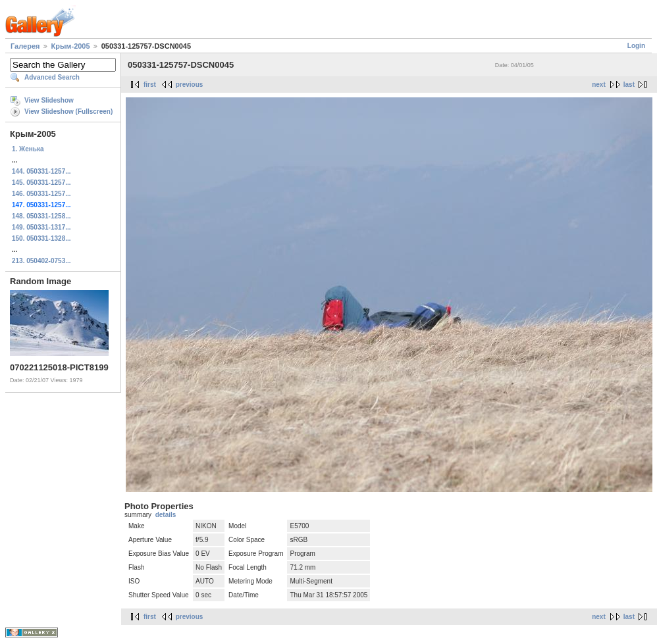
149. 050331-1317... (41, 227)
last (629, 85)
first (150, 85)
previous (190, 85)
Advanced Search (52, 77)
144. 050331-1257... (41, 171)
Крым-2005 (71, 46)
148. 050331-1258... (41, 216)
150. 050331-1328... (41, 238)
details (166, 515)
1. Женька (28, 149)
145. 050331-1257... (41, 183)
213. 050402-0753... (41, 261)
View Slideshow (49, 100)
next (599, 85)
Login (636, 46)
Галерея (25, 46)
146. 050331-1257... (41, 194)
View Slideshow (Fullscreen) (68, 111)
